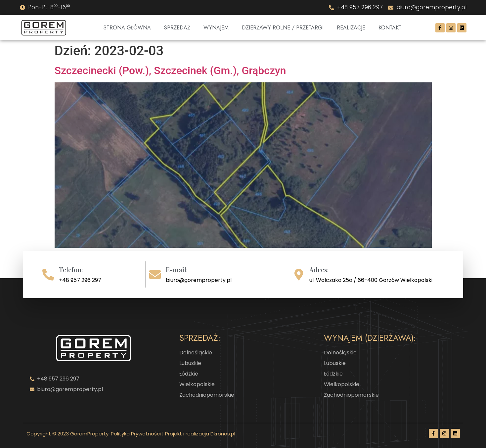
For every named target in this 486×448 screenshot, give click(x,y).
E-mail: (177, 269)
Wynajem (216, 28)
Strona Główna (127, 28)
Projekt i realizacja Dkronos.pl (200, 434)
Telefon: (71, 269)
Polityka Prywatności (136, 434)
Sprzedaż (177, 28)
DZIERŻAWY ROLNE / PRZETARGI (283, 28)
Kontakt (390, 28)
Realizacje (351, 28)
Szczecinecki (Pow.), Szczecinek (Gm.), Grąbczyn (170, 70)
